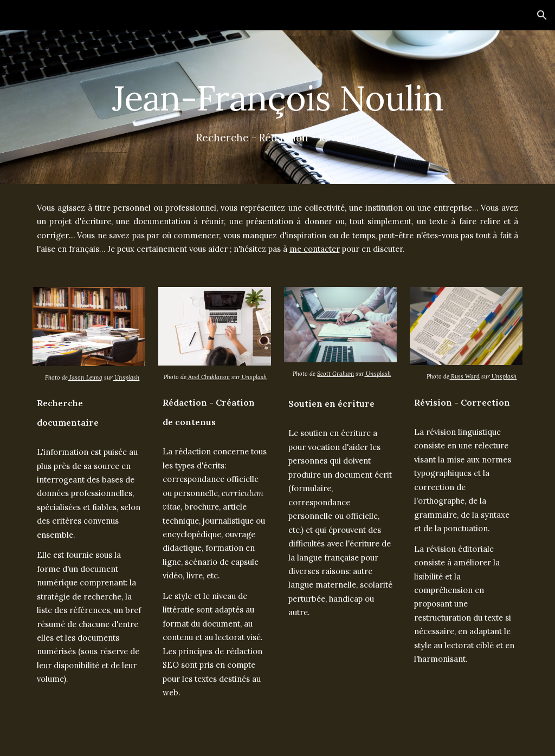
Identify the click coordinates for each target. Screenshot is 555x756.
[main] (278, 93)
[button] (542, 15)
